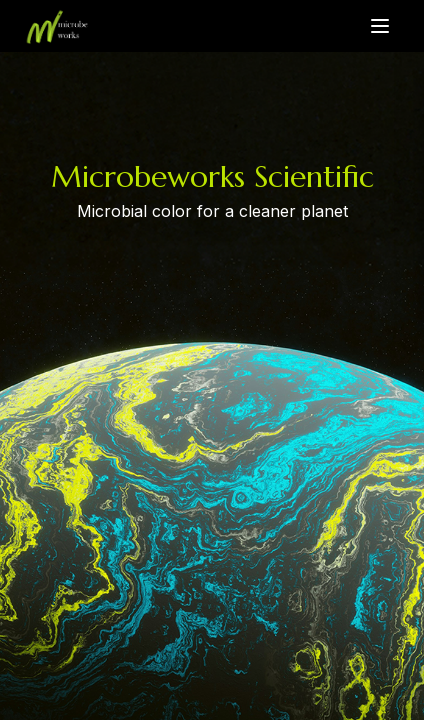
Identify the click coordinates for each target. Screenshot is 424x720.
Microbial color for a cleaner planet (212, 212)
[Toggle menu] (380, 26)
